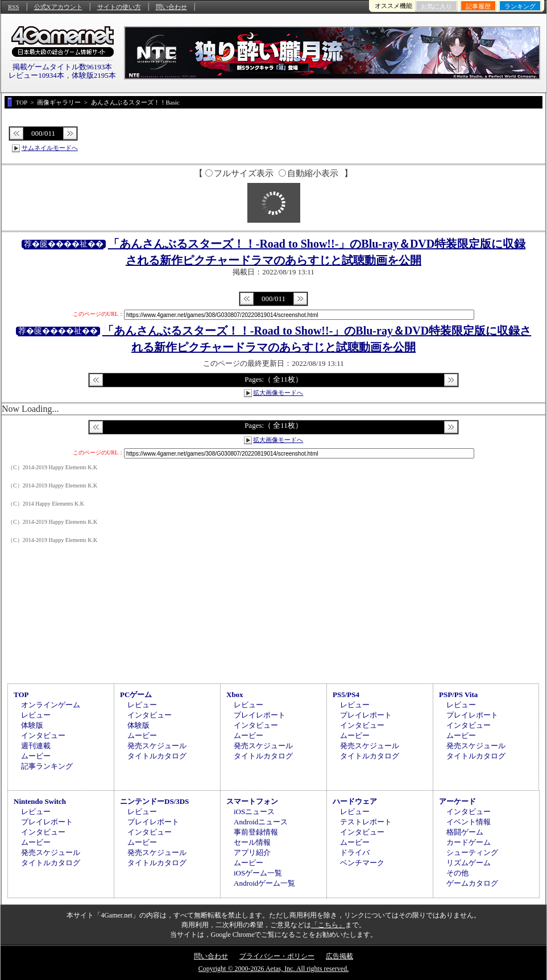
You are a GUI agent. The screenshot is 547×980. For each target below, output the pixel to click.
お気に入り (436, 6)
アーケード (457, 801)
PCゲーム (136, 695)
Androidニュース (261, 822)
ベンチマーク (362, 863)
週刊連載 (36, 746)
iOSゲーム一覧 (258, 873)
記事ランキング (47, 766)
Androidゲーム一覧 (264, 883)
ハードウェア (355, 801)
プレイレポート (260, 715)
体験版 (32, 725)
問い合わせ (171, 7)
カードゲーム (469, 842)
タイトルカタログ (157, 756)
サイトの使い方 (119, 7)
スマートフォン (252, 801)
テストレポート (366, 822)
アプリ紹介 (252, 852)
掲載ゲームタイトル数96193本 (63, 67)
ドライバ (355, 852)
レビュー (36, 715)
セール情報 (252, 842)
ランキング (520, 6)
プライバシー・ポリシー (277, 956)
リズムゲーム (469, 863)
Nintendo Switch (40, 801)
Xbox (235, 695)
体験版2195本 (94, 75)
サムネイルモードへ (50, 148)
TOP (21, 695)
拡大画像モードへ (278, 393)
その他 (457, 873)
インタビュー (43, 735)
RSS (14, 7)
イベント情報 (469, 822)
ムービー (36, 756)
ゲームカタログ (472, 883)
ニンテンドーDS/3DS (154, 801)
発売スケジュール (157, 746)
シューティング (472, 852)
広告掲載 (339, 956)
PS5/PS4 (346, 695)
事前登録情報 (256, 832)
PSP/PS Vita (458, 695)
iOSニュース (254, 812)
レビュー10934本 (36, 75)
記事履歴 (478, 6)
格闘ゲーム (465, 832)
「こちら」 (328, 925)
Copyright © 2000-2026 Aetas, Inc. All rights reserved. (273, 969)
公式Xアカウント (58, 7)
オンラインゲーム (51, 705)
